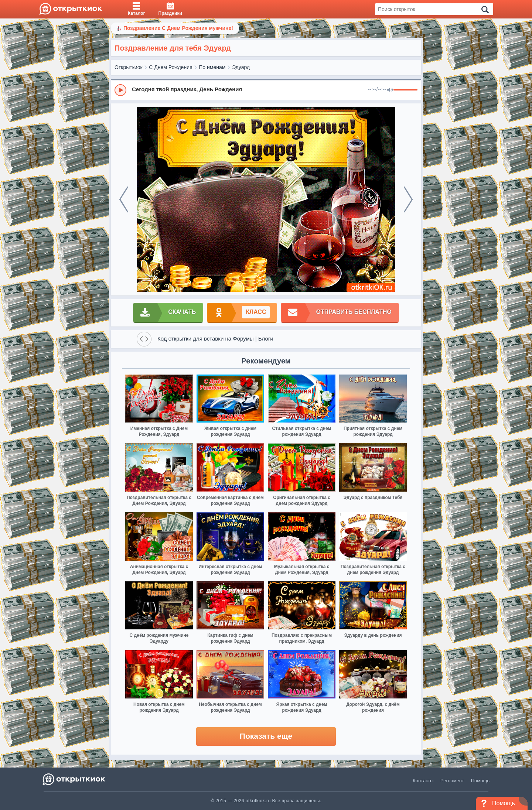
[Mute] (390, 90)
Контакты (423, 781)
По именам (212, 67)
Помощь (480, 781)
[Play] (120, 90)
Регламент (452, 781)
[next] (408, 199)
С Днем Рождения (170, 67)
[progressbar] (405, 90)
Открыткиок (129, 67)
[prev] (124, 199)
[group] (266, 90)
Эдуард (241, 67)
